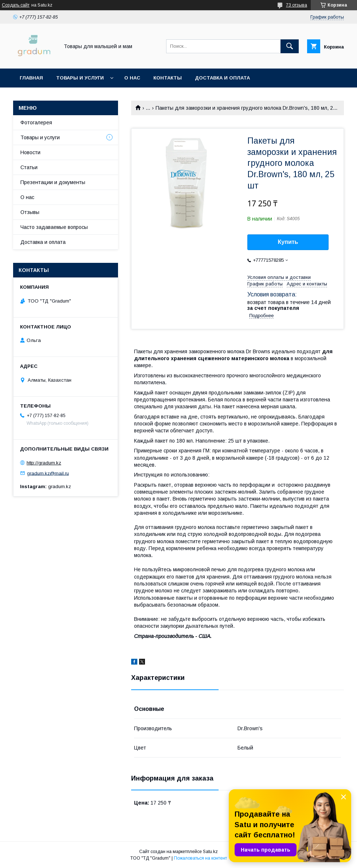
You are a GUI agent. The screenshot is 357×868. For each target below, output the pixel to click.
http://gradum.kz (44, 463)
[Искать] (290, 46)
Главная (31, 78)
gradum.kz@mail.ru (48, 473)
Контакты (168, 78)
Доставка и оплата (222, 78)
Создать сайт (16, 5)
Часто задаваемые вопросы (54, 227)
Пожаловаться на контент (200, 858)
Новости (30, 152)
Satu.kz (210, 852)
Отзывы (30, 212)
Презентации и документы (53, 182)
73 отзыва (297, 5)
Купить (288, 242)
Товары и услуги (80, 78)
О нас (132, 78)
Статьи (29, 167)
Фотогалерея (36, 122)
